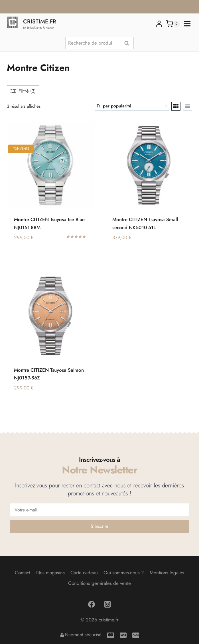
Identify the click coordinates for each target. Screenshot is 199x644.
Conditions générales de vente (99, 583)
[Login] (159, 24)
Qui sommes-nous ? (124, 573)
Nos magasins (50, 573)
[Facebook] (92, 604)
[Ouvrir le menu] (187, 24)
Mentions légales (167, 573)
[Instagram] (107, 604)
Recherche (128, 43)
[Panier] (173, 24)
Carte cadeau (84, 573)
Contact (23, 573)
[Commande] (132, 106)
